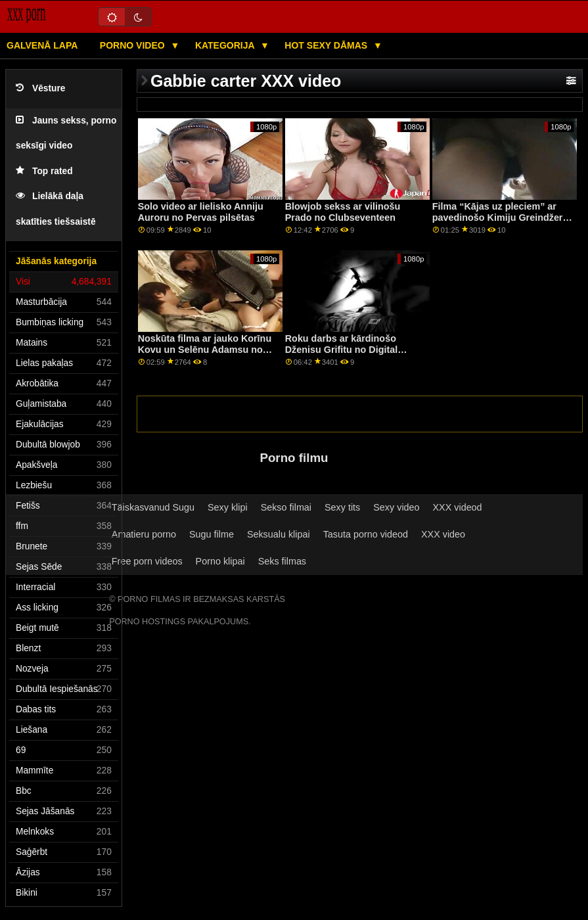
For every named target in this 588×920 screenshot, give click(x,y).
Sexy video (396, 507)
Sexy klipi (228, 507)
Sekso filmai (286, 507)
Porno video (134, 45)
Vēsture (40, 88)
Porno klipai (220, 561)
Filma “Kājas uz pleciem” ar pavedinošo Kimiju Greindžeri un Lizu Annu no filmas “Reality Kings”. (503, 223)
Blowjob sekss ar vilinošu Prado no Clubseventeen (343, 212)
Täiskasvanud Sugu (153, 507)
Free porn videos (147, 561)
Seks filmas (282, 561)
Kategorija (226, 45)
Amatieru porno (144, 534)
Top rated (44, 171)
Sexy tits (342, 507)
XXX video (443, 534)
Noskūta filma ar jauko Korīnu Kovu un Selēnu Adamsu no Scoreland (205, 349)
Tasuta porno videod (366, 534)
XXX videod (458, 507)
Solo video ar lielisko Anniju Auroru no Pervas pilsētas (201, 212)
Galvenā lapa (42, 45)
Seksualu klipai (279, 534)
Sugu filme (212, 534)
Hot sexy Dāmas (327, 45)
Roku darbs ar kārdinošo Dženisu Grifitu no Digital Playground (342, 349)
